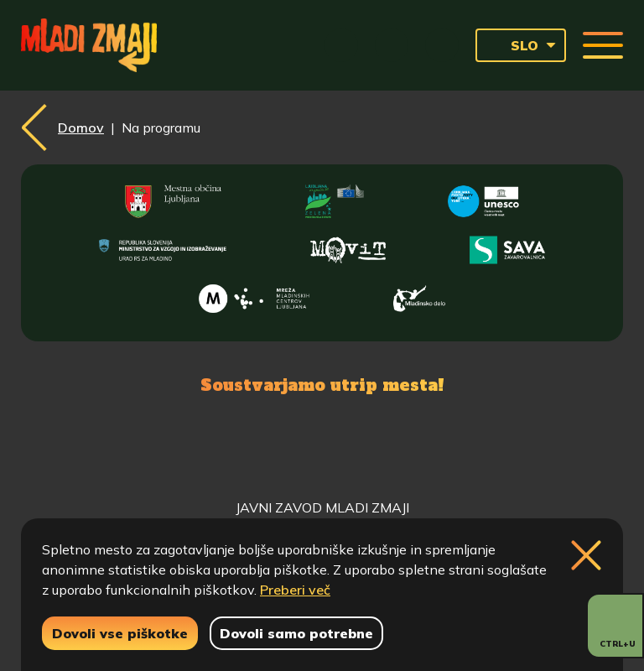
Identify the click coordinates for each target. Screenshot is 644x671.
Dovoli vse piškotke (120, 633)
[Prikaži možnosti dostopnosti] (615, 626)
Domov (81, 127)
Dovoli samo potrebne (296, 633)
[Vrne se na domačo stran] (89, 45)
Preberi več (295, 590)
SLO (512, 45)
